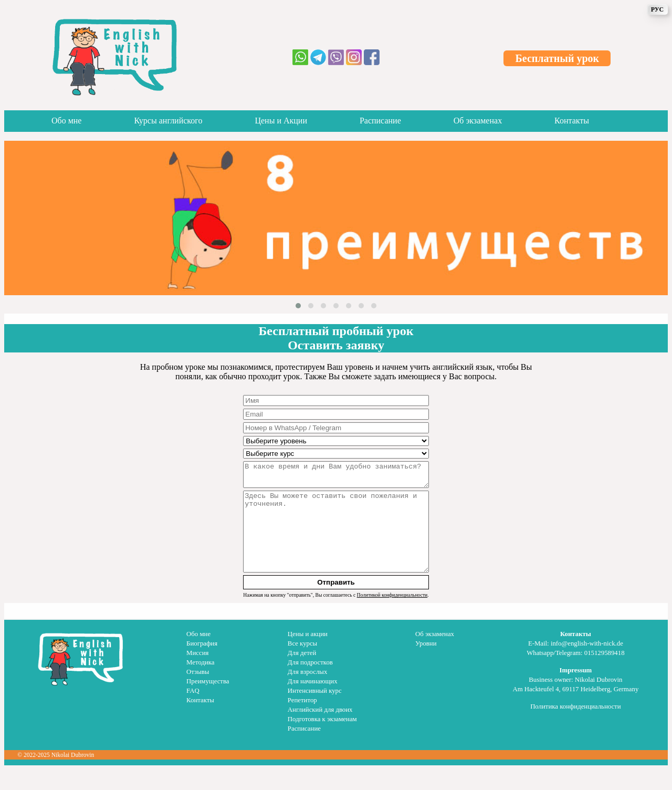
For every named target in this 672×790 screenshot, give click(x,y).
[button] (298, 306)
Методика (200, 683)
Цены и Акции (281, 121)
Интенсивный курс (315, 711)
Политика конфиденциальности (575, 727)
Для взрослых (307, 692)
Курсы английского (168, 121)
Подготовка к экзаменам (322, 740)
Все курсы (302, 664)
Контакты (572, 121)
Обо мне (66, 121)
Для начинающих (313, 702)
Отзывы (198, 692)
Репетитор (302, 721)
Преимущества (208, 702)
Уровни (426, 664)
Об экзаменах (478, 121)
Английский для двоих (320, 730)
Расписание (380, 121)
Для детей (302, 673)
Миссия (197, 673)
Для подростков (310, 683)
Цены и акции (308, 654)
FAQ (193, 711)
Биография (202, 664)
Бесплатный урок (558, 58)
